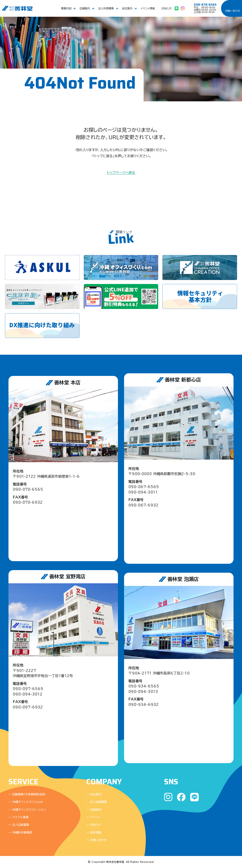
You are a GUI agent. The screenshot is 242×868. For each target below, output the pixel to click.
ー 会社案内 (94, 794)
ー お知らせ (94, 825)
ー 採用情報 (94, 832)
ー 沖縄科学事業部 (20, 832)
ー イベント (93, 817)
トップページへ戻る (121, 173)
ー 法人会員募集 (19, 825)
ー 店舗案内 (94, 810)
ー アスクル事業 (18, 817)
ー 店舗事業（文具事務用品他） (27, 794)
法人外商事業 (106, 8)
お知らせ (166, 8)
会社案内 (127, 8)
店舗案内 (85, 8)
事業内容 (66, 8)
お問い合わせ (232, 11)
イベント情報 (148, 8)
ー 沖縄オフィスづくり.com (26, 802)
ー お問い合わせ (97, 840)
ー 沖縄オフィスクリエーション (27, 810)
